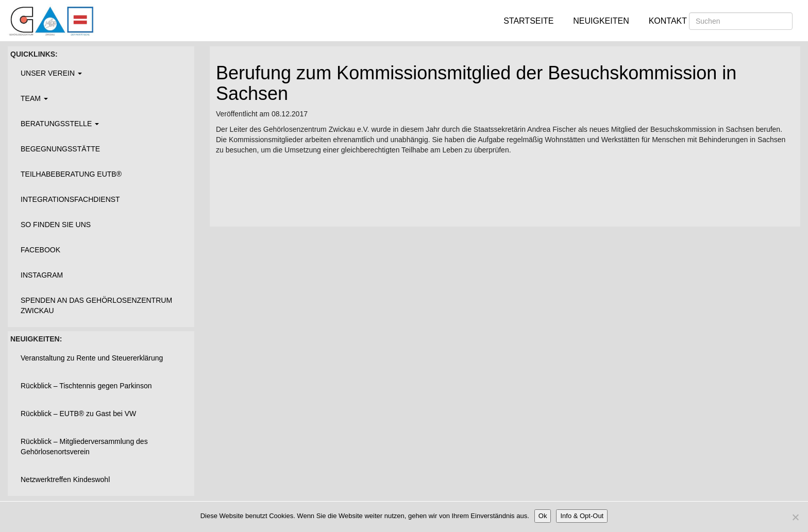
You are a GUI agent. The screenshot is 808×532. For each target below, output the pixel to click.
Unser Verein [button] (51, 73)
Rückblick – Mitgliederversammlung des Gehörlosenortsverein (84, 447)
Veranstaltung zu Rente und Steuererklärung (92, 358)
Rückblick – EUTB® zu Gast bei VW (78, 414)
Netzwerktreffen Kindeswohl (65, 479)
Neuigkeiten (601, 21)
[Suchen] (741, 21)
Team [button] (34, 98)
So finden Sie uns (56, 225)
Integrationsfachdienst (70, 199)
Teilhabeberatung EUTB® (71, 174)
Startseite (528, 21)
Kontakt (668, 21)
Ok (543, 516)
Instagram (42, 275)
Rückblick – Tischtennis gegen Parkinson (86, 386)
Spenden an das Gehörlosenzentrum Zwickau (96, 305)
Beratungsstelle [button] (60, 124)
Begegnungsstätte (60, 149)
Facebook (40, 250)
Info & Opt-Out (582, 516)
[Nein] (795, 517)
